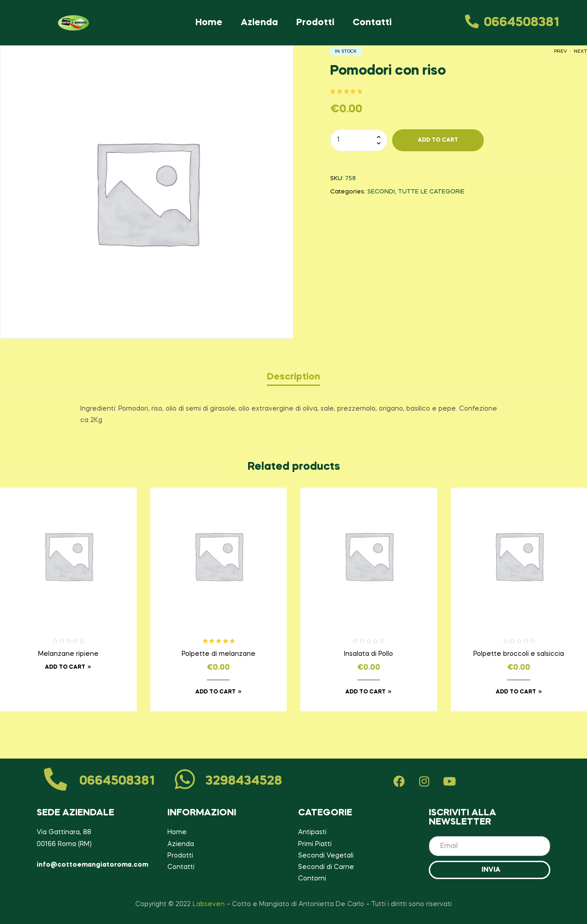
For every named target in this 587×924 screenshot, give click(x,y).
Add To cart (438, 140)
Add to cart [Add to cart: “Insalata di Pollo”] (365, 692)
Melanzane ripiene (68, 654)
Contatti (372, 23)
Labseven (209, 904)
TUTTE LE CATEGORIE (431, 192)
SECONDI (381, 192)
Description (293, 377)
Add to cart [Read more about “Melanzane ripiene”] (65, 667)
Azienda (259, 23)
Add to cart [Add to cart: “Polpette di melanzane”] (216, 692)
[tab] (293, 377)
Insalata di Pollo (368, 654)
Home (209, 23)
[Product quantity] (359, 140)
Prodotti (315, 23)
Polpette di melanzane (219, 654)
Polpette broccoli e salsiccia (519, 654)
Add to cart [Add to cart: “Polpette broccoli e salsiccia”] (516, 692)
